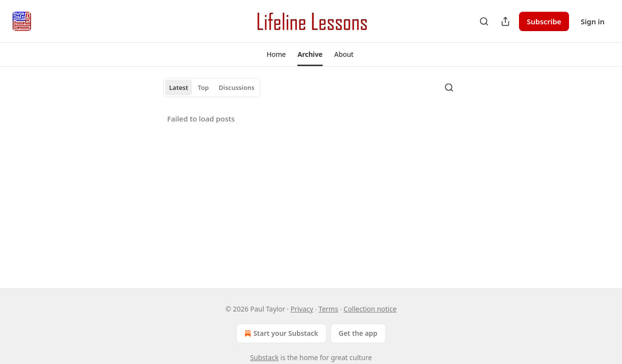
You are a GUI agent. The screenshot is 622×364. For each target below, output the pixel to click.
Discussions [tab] (237, 87)
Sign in (593, 21)
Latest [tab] (179, 87)
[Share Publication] (505, 21)
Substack (265, 357)
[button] (276, 54)
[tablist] (212, 87)
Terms (328, 309)
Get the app (358, 333)
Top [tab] (203, 87)
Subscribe (544, 21)
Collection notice (370, 309)
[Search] (484, 21)
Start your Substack (280, 333)
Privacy (302, 309)
